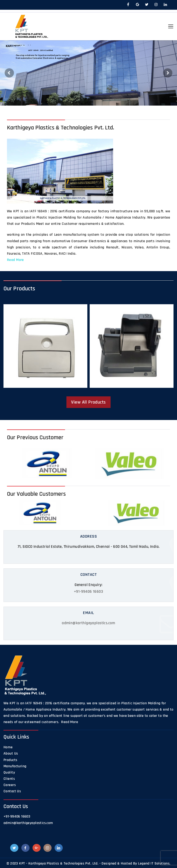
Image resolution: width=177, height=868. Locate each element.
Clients (9, 779)
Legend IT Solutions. (154, 863)
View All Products (88, 402)
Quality (9, 772)
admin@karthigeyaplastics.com (88, 623)
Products (10, 760)
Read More (15, 260)
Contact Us (12, 791)
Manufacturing (15, 766)
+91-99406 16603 (88, 592)
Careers (10, 785)
